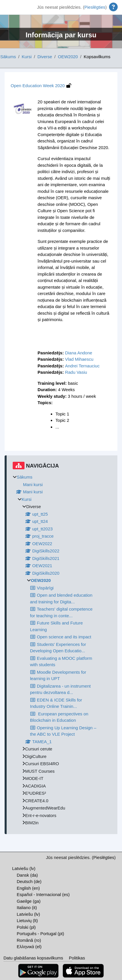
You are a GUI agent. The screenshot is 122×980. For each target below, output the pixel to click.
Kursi (27, 57)
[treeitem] (62, 650)
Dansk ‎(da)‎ (27, 875)
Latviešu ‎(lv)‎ (24, 868)
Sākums (8, 57)
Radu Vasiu (76, 372)
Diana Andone (78, 353)
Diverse (45, 57)
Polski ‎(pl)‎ (26, 927)
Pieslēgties (95, 7)
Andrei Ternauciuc (82, 366)
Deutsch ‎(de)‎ (29, 881)
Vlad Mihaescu (79, 359)
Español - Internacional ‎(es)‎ (43, 894)
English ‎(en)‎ (28, 888)
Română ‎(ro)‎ (29, 940)
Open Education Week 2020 (38, 86)
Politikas (77, 958)
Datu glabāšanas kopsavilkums (33, 958)
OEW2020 (68, 57)
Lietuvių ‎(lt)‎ (27, 921)
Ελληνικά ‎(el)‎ (29, 947)
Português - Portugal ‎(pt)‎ (40, 934)
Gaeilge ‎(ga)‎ (29, 901)
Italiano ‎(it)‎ (27, 907)
